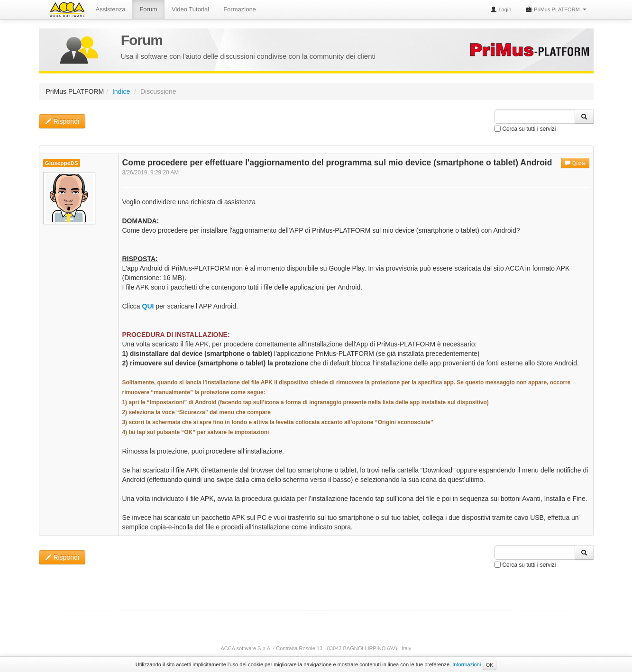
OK (490, 665)
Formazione (240, 9)
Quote (575, 163)
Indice (121, 91)
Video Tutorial (190, 9)
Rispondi (62, 121)
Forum (148, 9)
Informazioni (467, 664)
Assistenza (111, 9)
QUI (148, 306)
